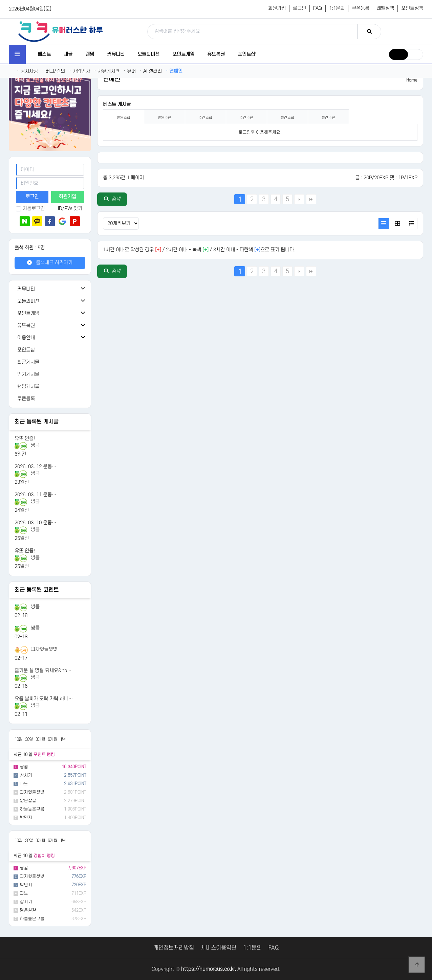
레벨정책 (385, 8)
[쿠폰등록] (50, 399)
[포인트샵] (50, 350)
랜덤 (90, 54)
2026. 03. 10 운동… (35, 523)
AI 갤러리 (151, 71)
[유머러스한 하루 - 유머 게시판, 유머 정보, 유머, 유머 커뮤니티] (61, 31)
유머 (130, 71)
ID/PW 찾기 (70, 209)
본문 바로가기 (0, 0)
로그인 (299, 8)
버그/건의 (53, 71)
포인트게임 (183, 54)
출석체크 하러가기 (50, 263)
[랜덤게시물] (50, 387)
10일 (18, 739)
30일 (29, 739)
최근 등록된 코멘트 (37, 590)
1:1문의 (337, 8)
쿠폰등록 (361, 8)
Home (412, 80)
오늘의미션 (148, 54)
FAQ (318, 8)
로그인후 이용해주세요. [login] (260, 132)
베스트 (44, 54)
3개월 (40, 739)
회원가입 (277, 8)
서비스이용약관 (219, 948)
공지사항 (27, 71)
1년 (63, 739)
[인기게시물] (50, 374)
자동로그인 (30, 209)
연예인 (174, 71)
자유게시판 (107, 71)
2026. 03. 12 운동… (35, 467)
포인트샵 (246, 54)
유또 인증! (25, 439)
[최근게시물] (50, 362)
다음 (299, 199)
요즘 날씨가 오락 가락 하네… (44, 699)
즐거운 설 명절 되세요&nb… (43, 671)
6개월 (52, 739)
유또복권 (216, 54)
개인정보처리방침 (174, 948)
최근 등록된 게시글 (37, 422)
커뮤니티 (116, 54)
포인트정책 (412, 8)
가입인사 (80, 71)
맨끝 (311, 199)
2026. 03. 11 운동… (35, 495)
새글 (68, 54)
